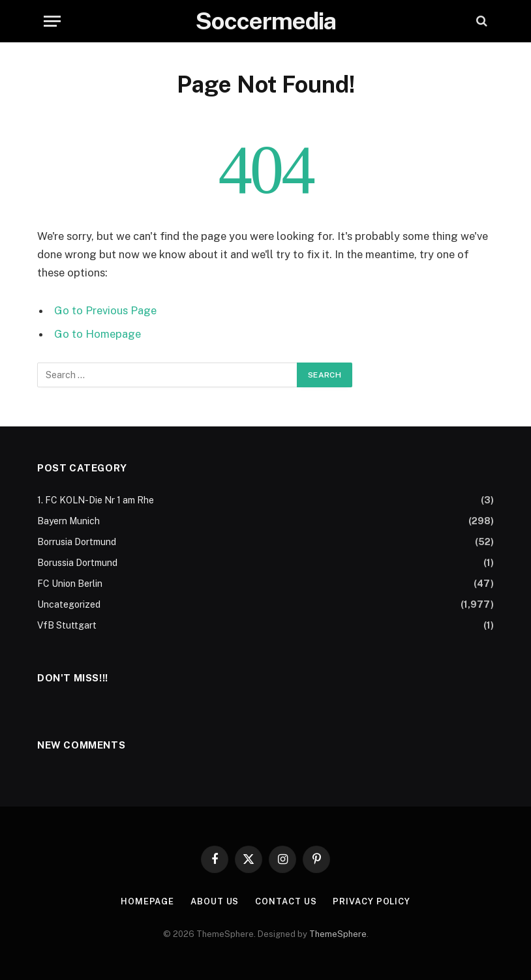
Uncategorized (69, 604)
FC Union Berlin (70, 584)
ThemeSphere (338, 934)
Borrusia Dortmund (77, 542)
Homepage (147, 901)
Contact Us (286, 901)
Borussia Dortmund (77, 563)
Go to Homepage (98, 334)
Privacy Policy (372, 901)
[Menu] (52, 21)
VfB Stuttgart (67, 625)
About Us (215, 901)
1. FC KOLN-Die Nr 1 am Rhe (96, 500)
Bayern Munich (68, 521)
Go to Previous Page (105, 310)
